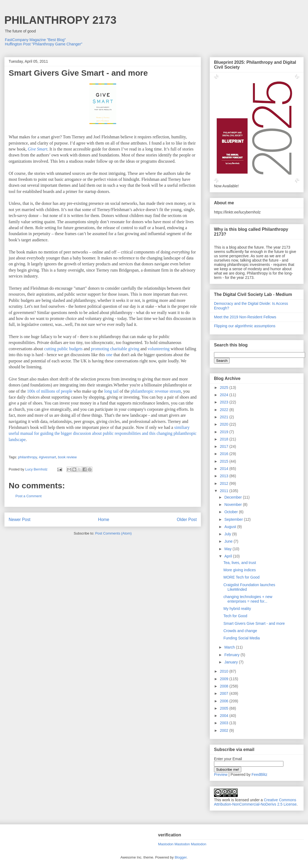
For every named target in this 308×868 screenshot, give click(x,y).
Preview (221, 774)
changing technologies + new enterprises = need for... (248, 599)
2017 (225, 446)
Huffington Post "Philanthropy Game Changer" (44, 44)
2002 (225, 730)
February (232, 655)
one (109, 355)
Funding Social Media (242, 638)
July (228, 534)
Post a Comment (29, 496)
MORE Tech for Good (242, 577)
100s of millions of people (50, 391)
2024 (225, 395)
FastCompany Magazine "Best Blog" (35, 40)
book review (67, 457)
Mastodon (166, 844)
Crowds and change (240, 631)
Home (104, 520)
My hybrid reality (237, 609)
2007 (225, 693)
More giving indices (240, 570)
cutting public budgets (63, 349)
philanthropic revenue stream (156, 391)
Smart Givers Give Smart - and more (254, 623)
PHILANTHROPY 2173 (60, 20)
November (233, 505)
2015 (225, 461)
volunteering (159, 349)
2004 (225, 716)
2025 (225, 388)
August (231, 527)
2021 (225, 417)
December (233, 497)
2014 (225, 469)
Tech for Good (235, 616)
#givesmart (48, 457)
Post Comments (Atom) (113, 533)
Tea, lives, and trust (240, 563)
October (232, 512)
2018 (225, 439)
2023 (225, 402)
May (228, 549)
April (229, 556)
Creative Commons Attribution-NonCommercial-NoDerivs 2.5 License (255, 802)
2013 (225, 476)
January (232, 662)
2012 (225, 483)
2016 (225, 454)
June (229, 541)
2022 (225, 410)
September (234, 519)
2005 (225, 708)
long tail (111, 391)
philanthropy (28, 457)
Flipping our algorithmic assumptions (245, 326)
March (230, 647)
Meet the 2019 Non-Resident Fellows (245, 317)
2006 (225, 701)
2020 (225, 424)
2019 (225, 432)
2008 (225, 686)
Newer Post (20, 520)
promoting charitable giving (115, 349)
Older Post (187, 520)
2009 (225, 679)
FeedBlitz (259, 774)
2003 (225, 723)
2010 (225, 671)
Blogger (180, 857)
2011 (225, 491)
